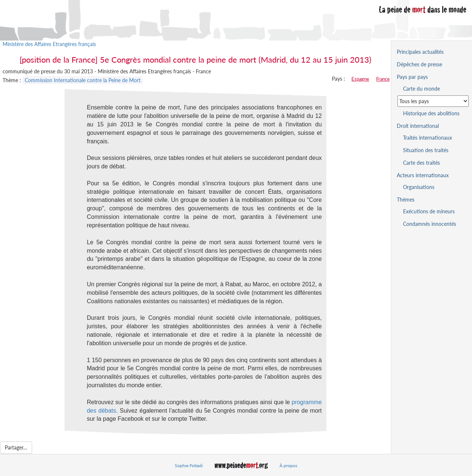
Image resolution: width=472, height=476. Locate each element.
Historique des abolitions (431, 113)
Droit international (418, 126)
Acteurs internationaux (423, 175)
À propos (288, 465)
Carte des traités (421, 163)
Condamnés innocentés (430, 224)
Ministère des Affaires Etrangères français (49, 44)
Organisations (419, 187)
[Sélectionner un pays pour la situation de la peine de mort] (433, 101)
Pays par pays (412, 77)
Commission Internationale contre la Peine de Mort (83, 80)
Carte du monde (421, 89)
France (383, 79)
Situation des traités (426, 150)
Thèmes (406, 199)
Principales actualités (420, 52)
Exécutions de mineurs (429, 211)
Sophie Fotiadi (189, 465)
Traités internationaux (428, 138)
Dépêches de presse (419, 64)
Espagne (360, 79)
